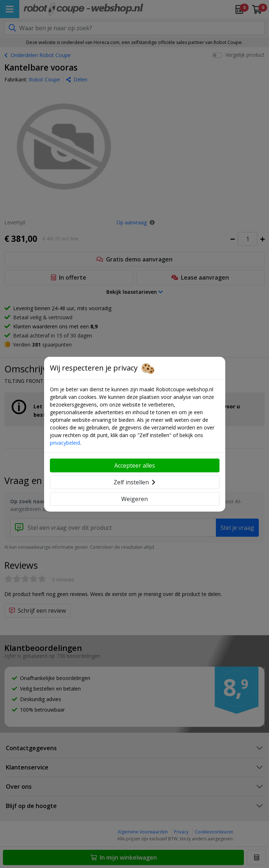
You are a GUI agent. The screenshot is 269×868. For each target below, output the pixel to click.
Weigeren (134, 499)
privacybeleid (65, 443)
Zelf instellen (134, 482)
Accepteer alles (135, 465)
